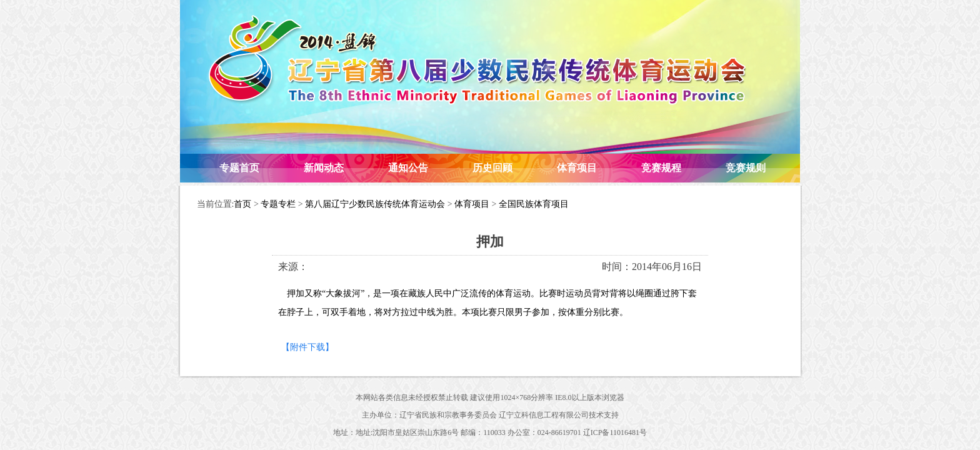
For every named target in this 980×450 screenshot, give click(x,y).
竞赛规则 (746, 168)
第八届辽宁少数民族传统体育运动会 (375, 204)
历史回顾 (492, 168)
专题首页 (239, 168)
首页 (242, 204)
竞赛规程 (661, 168)
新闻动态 (324, 168)
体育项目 (577, 168)
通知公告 (408, 168)
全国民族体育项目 (534, 204)
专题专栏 (278, 204)
